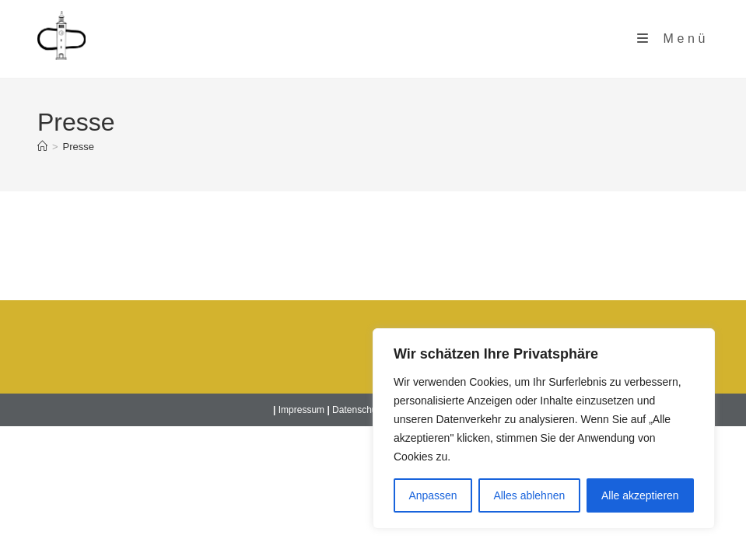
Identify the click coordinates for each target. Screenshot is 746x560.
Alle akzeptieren (640, 495)
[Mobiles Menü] (673, 38)
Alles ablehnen (529, 495)
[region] (544, 429)
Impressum (301, 410)
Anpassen (433, 495)
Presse (79, 147)
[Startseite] (42, 147)
